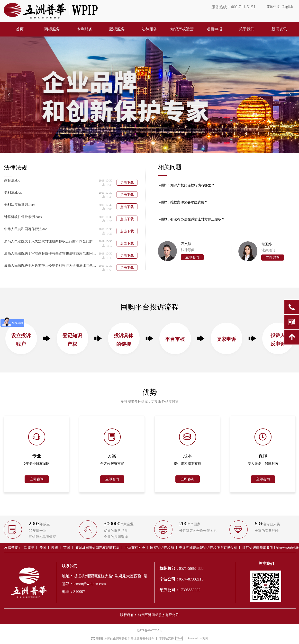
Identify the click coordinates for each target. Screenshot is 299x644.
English (288, 7)
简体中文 (273, 7)
